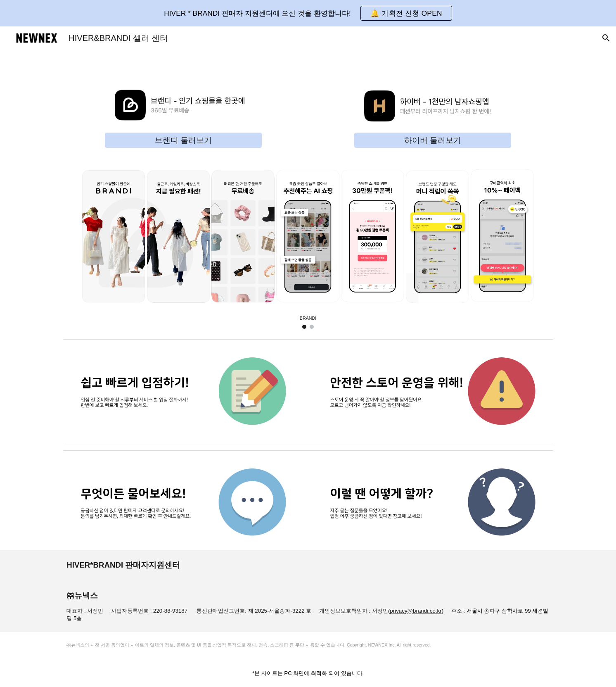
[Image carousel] (308, 245)
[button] (406, 13)
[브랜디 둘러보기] (183, 140)
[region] (308, 13)
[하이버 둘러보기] (433, 140)
